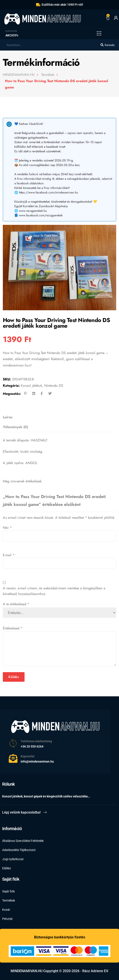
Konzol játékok (31, 386)
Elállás (7, 868)
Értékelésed (13, 628)
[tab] (58, 417)
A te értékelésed (16, 604)
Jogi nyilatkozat (13, 859)
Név (7, 528)
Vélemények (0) (15, 427)
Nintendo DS (54, 386)
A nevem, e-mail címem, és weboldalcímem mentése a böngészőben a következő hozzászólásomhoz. (54, 591)
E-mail (9, 555)
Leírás (8, 417)
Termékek (9, 900)
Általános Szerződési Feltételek (23, 841)
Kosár (6, 910)
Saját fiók (8, 891)
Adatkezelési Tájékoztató (19, 850)
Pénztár (7, 919)
